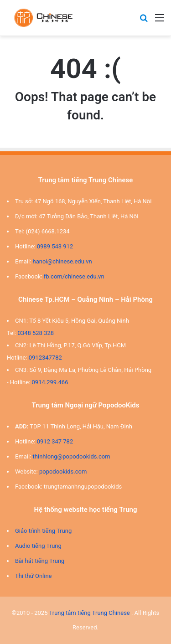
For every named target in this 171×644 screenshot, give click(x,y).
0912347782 (45, 358)
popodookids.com (63, 471)
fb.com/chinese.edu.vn (74, 276)
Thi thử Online (34, 576)
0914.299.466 (50, 382)
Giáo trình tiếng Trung (43, 531)
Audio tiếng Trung (38, 546)
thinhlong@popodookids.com (72, 456)
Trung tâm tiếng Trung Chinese (89, 613)
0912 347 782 (55, 441)
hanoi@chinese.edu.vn (62, 261)
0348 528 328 (36, 333)
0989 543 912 (55, 246)
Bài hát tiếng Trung (40, 561)
